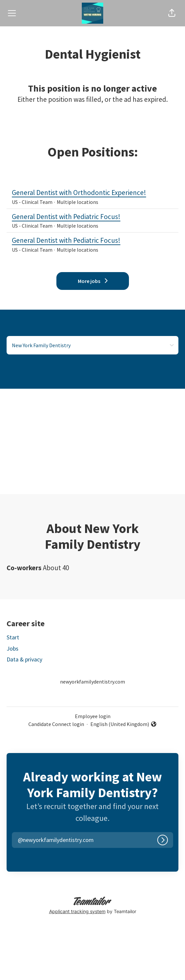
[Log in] (163, 840)
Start (13, 637)
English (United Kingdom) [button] (124, 724)
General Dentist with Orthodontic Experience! (92, 193)
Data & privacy (24, 659)
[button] (172, 13)
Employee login (93, 716)
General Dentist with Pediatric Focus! (92, 217)
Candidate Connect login (56, 724)
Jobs (13, 648)
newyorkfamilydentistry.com (92, 682)
